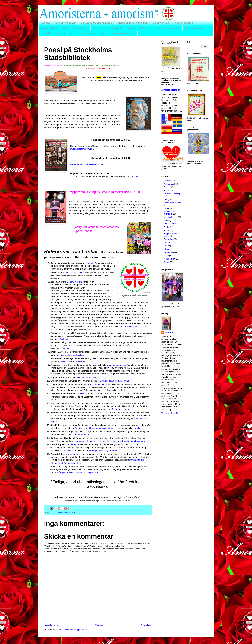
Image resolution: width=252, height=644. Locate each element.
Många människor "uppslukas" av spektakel (78, 472)
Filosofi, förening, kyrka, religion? (58, 33)
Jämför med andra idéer (168, 28)
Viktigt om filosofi (50, 28)
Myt (165, 221)
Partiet (167, 227)
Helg (166, 208)
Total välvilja (66, 361)
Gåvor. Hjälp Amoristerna (76, 28)
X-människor (67, 451)
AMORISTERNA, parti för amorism (118, 33)
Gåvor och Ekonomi (172, 203)
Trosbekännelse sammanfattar (133, 23)
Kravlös (137, 428)
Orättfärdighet (72, 445)
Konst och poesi (69, 512)
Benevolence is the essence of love (87, 164)
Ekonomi (90, 263)
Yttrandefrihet (72, 454)
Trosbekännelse (97, 384)
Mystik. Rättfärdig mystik (82, 149)
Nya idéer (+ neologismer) (138, 28)
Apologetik (65, 339)
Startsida (46, 23)
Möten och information (74, 272)
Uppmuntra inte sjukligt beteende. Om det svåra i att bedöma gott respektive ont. (112, 441)
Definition (81, 394)
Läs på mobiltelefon (120, 409)
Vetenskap (168, 252)
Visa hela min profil (169, 413)
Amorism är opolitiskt (66, 23)
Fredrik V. (169, 332)
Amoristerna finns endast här (70, 355)
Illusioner (65, 348)
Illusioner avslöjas (194, 28)
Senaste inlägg (51, 625)
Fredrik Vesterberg (172, 194)
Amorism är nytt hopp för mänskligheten (94, 428)
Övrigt (166, 262)
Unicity (167, 246)
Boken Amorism (161, 23)
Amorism (168, 181)
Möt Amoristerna (88, 33)
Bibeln (55, 512)
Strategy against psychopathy (103, 451)
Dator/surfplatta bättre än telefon (97, 23)
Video (166, 256)
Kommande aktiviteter (169, 213)
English (167, 191)
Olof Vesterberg (170, 224)
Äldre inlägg (146, 625)
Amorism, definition (183, 23)
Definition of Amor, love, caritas (114, 381)
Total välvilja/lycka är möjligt (107, 28)
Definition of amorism (87, 377)
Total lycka (80, 361)
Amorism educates (117, 365)
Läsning (134, 177)
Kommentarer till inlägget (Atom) (73, 630)
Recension (168, 239)
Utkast (166, 249)
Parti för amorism (81, 435)
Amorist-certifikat (171, 90)
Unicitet (167, 242)
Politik (166, 230)
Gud (60, 512)
